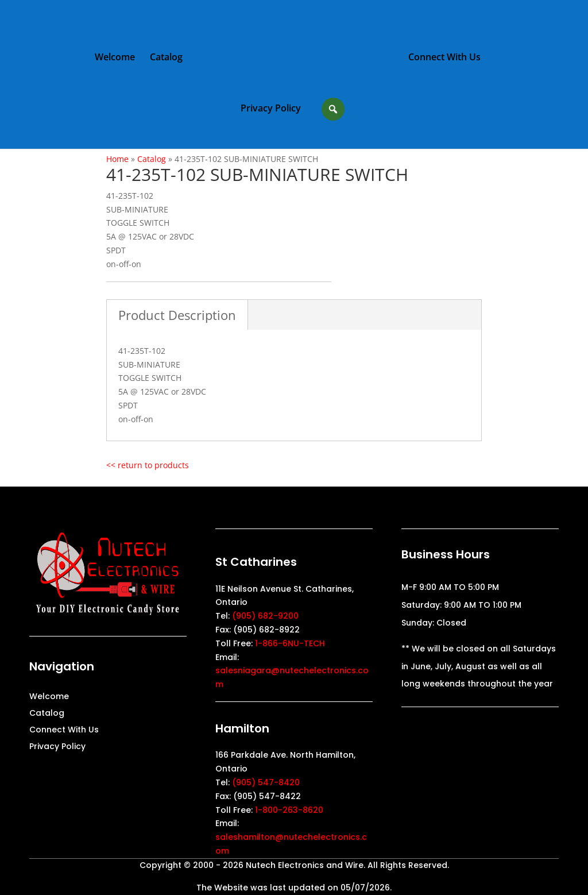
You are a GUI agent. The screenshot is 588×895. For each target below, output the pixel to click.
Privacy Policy (271, 109)
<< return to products (148, 465)
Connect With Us (444, 58)
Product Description (177, 315)
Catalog (166, 58)
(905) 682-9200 (265, 616)
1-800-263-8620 (289, 810)
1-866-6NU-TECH (290, 643)
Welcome (115, 58)
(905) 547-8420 (266, 782)
